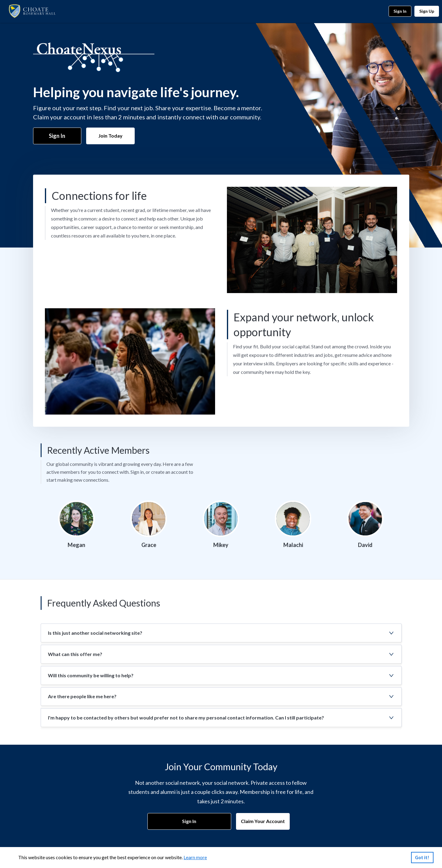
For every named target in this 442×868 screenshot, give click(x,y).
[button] (221, 633)
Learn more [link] (195, 857)
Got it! (422, 858)
